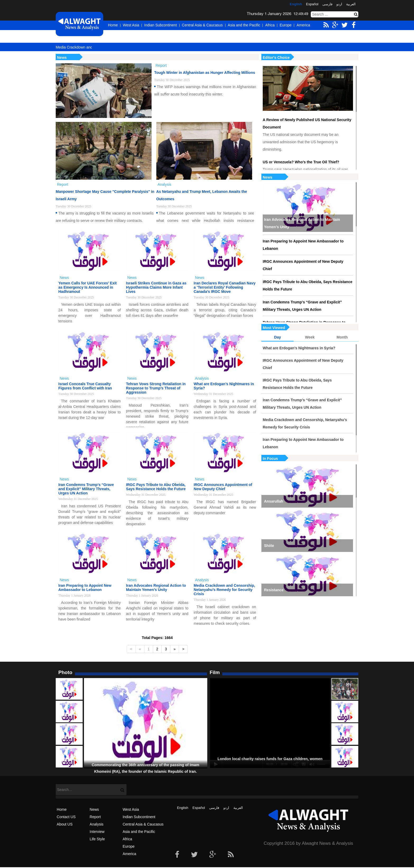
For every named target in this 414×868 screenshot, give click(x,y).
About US (65, 824)
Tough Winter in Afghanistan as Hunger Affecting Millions (205, 73)
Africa (270, 25)
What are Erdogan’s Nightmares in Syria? (299, 348)
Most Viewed (274, 328)
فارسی (327, 4)
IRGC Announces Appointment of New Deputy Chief (303, 265)
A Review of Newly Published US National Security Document (307, 123)
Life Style (97, 839)
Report (95, 817)
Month (342, 337)
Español (312, 4)
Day (277, 337)
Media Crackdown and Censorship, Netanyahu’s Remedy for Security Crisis (305, 423)
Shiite (269, 546)
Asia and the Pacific (244, 25)
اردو (339, 4)
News (268, 177)
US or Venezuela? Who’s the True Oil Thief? (301, 162)
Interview (97, 832)
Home (113, 25)
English (296, 4)
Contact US (66, 817)
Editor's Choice (276, 58)
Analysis (97, 824)
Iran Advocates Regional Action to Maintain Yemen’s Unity (302, 223)
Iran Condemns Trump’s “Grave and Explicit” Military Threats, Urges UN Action (302, 306)
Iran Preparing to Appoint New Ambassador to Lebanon (303, 245)
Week (310, 337)
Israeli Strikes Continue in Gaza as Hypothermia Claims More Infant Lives (156, 287)
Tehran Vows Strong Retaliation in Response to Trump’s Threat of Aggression (156, 388)
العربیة (351, 4)
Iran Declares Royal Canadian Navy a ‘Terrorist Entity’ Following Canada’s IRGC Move (225, 287)
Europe (286, 25)
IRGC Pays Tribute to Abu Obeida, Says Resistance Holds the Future (307, 285)
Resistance (274, 590)
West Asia (131, 25)
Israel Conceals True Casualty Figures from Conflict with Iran (85, 386)
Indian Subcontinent (161, 25)
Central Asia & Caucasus (202, 25)
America (303, 25)
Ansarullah (274, 501)
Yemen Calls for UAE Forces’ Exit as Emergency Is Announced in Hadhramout (88, 287)
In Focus (270, 459)
